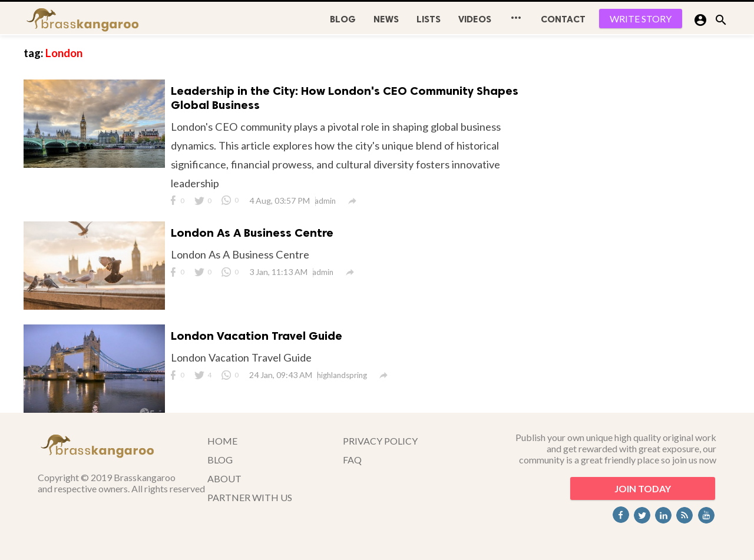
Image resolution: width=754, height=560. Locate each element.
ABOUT (224, 478)
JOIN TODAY (643, 488)
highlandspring (342, 375)
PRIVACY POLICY (380, 441)
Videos (475, 19)
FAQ (352, 460)
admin (325, 201)
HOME (222, 441)
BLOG (343, 19)
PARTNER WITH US (250, 497)
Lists (429, 19)
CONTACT (563, 19)
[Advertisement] (642, 212)
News (386, 19)
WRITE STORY (641, 19)
